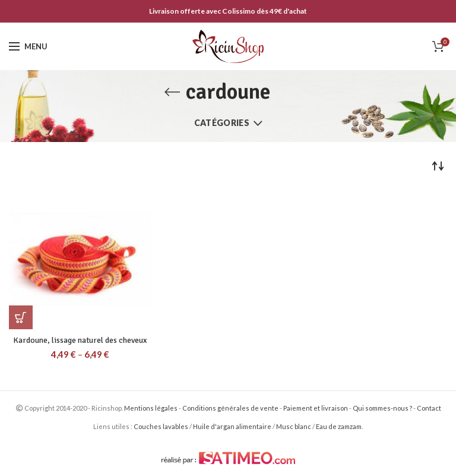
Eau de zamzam (339, 426)
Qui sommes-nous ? (382, 408)
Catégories (222, 123)
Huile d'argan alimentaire (232, 426)
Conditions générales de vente (230, 408)
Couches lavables (161, 426)
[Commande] (438, 166)
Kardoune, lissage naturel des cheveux (80, 340)
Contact (429, 408)
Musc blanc (294, 426)
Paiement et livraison (316, 408)
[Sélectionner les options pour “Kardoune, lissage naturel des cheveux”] (21, 317)
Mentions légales (151, 408)
